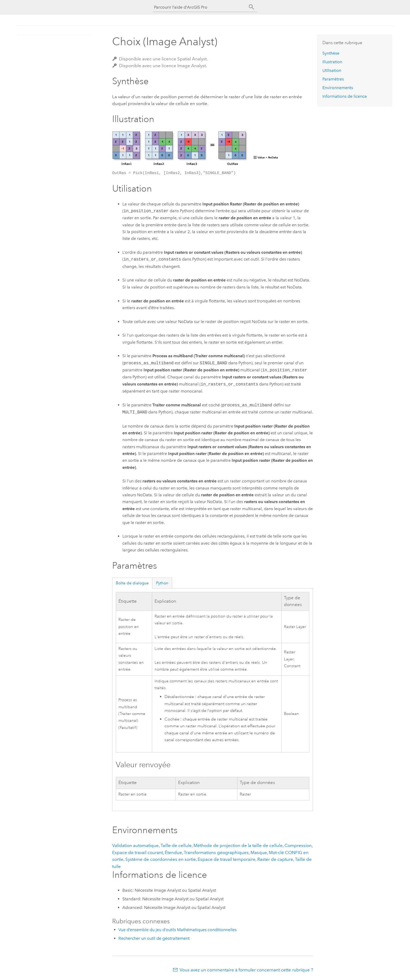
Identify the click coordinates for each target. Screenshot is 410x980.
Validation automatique (135, 845)
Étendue (173, 852)
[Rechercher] (252, 7)
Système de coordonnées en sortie (161, 859)
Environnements (338, 88)
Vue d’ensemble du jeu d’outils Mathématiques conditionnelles (178, 930)
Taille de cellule (176, 845)
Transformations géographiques (216, 852)
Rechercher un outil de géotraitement (154, 938)
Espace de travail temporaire (227, 859)
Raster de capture (275, 859)
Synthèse (331, 53)
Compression (298, 845)
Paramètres (333, 79)
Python (162, 583)
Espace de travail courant (138, 852)
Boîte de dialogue (132, 583)
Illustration (332, 62)
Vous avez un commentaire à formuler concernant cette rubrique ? (246, 970)
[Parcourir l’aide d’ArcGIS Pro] (200, 7)
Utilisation (332, 70)
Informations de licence (345, 96)
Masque (259, 852)
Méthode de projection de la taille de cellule (238, 845)
